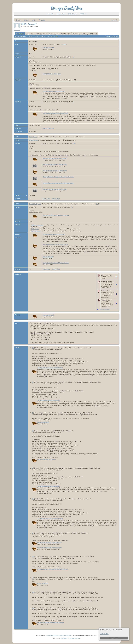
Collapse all (115, 36)
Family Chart (56, 199)
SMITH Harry (35, 229)
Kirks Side (50, 14)
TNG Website (72, 14)
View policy (104, 634)
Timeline (76, 34)
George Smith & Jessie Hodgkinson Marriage (56, 215)
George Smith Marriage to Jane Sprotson (55, 158)
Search (26, 20)
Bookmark (114, 20)
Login (34, 20)
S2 (33, 382)
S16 (33, 556)
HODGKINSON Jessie (35, 204)
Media (43, 20)
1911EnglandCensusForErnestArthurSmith (55, 113)
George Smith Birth (48, 48)
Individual (20, 34)
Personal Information (20, 36)
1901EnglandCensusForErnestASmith (54, 91)
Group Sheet (46, 199)
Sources (43, 36)
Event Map (50, 36)
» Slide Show (18, 237)
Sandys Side (61, 14)
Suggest (94, 34)
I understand (114, 638)
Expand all (108, 36)
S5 (33, 431)
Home (18, 20)
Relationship (66, 34)
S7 (33, 413)
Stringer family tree (48, 128)
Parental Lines (41, 34)
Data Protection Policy (74, 638)
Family (85, 34)
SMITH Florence (36, 231)
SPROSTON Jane (33, 140)
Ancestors (30, 34)
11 (72, 207)
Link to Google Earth (105, 310)
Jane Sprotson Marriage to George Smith (55, 164)
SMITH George (33, 137)
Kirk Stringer (64, 638)
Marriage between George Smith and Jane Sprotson (58, 177)
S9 (33, 533)
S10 (33, 348)
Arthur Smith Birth (48, 257)
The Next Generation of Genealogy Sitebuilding (59, 636)
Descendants (54, 34)
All (57, 36)
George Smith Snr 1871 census (52, 74)
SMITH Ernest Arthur (37, 225)
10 (98, 204)
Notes (36, 36)
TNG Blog (83, 14)
